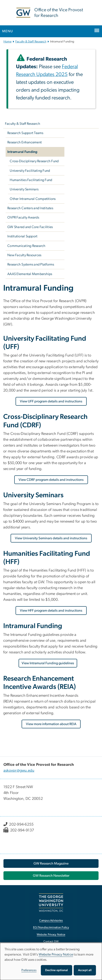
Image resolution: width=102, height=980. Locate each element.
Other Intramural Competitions (33, 199)
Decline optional (57, 970)
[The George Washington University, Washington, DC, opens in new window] (51, 903)
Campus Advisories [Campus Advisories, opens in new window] (51, 921)
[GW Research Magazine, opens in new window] (51, 863)
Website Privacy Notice (56, 954)
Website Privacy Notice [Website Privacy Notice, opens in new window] (51, 935)
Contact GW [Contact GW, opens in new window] (51, 942)
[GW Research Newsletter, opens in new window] (51, 876)
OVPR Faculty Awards (23, 217)
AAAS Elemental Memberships (30, 274)
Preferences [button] (29, 970)
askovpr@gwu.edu (19, 771)
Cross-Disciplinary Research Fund (34, 161)
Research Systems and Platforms (31, 264)
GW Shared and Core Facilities (30, 227)
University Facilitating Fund (30, 171)
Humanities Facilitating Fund (31, 180)
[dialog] (51, 961)
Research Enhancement (25, 142)
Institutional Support (22, 236)
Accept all (85, 970)
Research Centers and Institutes (30, 208)
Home (7, 42)
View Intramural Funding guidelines (48, 663)
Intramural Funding (22, 152)
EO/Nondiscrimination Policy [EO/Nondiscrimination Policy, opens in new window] (51, 927)
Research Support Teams (25, 133)
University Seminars (24, 189)
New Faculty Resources (24, 255)
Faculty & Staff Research (31, 42)
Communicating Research (26, 246)
